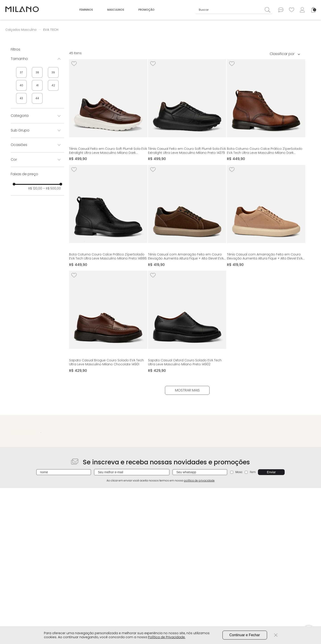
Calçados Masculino (21, 30)
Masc (236, 472)
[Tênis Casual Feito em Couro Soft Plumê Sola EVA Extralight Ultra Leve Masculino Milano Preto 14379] (187, 110)
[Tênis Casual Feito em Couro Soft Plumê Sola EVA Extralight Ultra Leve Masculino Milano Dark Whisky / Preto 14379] (108, 110)
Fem (250, 472)
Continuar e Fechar (245, 635)
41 (37, 85)
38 (37, 72)
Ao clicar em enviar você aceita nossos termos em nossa (161, 481)
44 (37, 98)
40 (21, 85)
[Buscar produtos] (269, 10)
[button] (37, 59)
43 (21, 98)
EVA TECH (51, 30)
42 (53, 85)
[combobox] (234, 10)
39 (53, 72)
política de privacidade (199, 480)
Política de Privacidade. (167, 637)
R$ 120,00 (35, 188)
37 (21, 72)
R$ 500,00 (52, 188)
